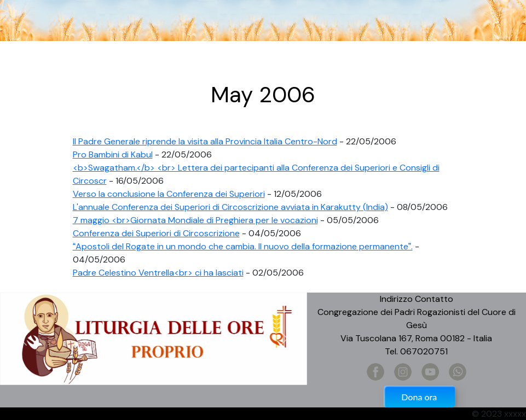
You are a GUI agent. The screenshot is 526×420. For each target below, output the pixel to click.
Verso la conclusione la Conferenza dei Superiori (169, 194)
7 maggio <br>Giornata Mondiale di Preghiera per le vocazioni (195, 220)
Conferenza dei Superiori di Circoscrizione (156, 233)
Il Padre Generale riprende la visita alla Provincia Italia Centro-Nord (205, 141)
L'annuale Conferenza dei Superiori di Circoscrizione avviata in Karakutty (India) (230, 207)
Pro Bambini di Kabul (113, 154)
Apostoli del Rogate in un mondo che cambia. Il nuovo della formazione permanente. (243, 246)
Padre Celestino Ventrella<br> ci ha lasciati (158, 273)
